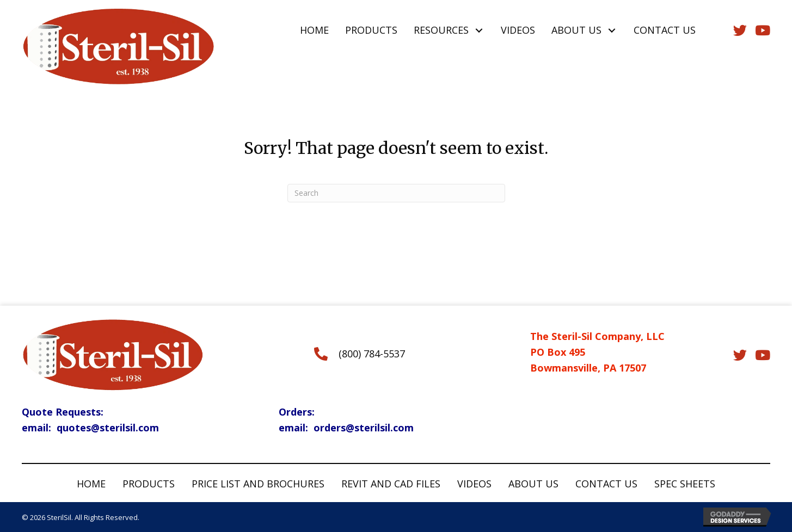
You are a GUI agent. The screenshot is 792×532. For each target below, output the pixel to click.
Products (149, 484)
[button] (479, 30)
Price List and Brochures (258, 484)
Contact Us (606, 484)
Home (91, 484)
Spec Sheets (685, 484)
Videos (474, 484)
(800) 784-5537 (372, 354)
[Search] (396, 193)
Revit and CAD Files (391, 484)
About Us (533, 484)
